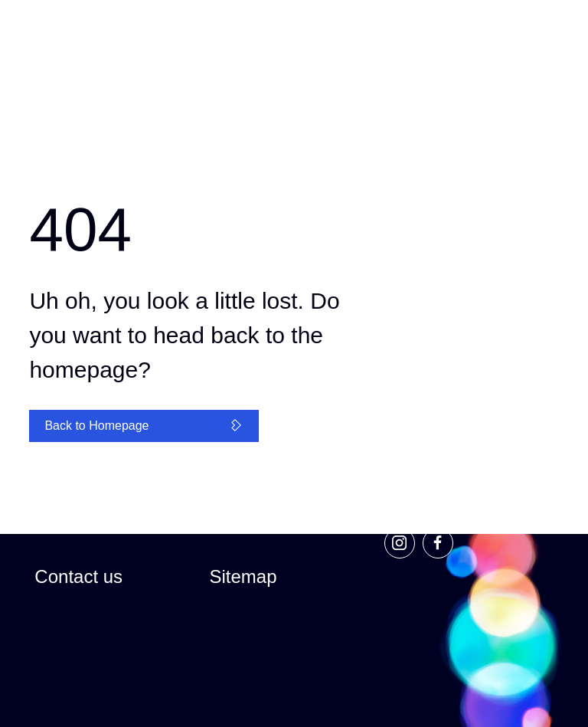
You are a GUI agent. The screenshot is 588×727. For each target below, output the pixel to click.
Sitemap (243, 576)
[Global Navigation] (229, 40)
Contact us (78, 576)
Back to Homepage (144, 426)
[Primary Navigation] (540, 39)
